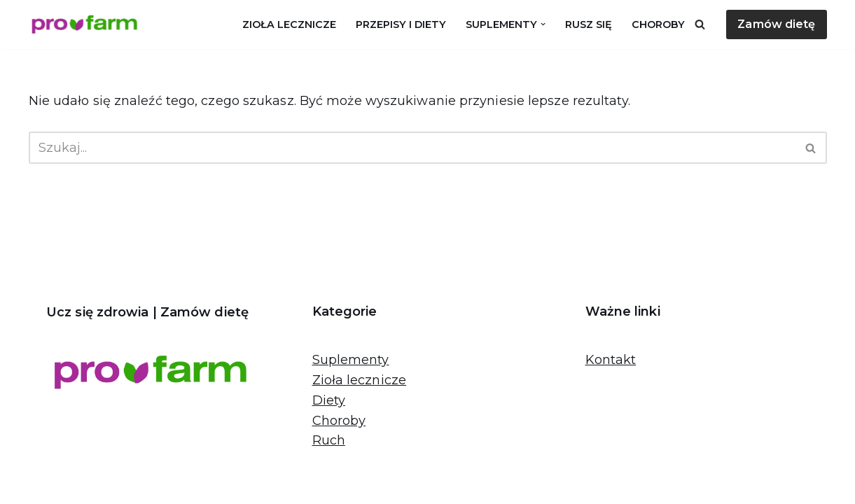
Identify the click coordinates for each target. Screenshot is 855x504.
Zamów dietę (776, 24)
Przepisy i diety (401, 24)
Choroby (658, 24)
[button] (543, 24)
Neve (45, 485)
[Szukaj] (700, 24)
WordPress (186, 485)
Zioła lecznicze (289, 24)
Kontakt (611, 360)
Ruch (329, 440)
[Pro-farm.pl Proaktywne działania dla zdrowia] (88, 24)
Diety (329, 400)
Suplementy (351, 360)
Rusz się (589, 24)
